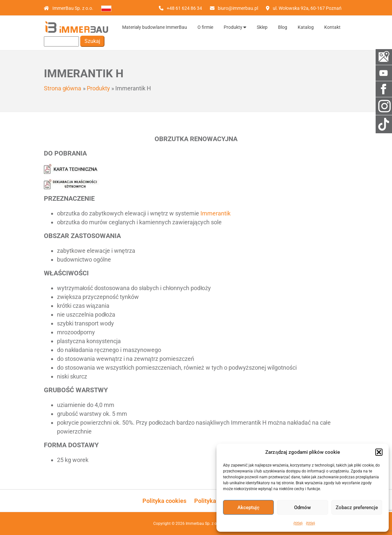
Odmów (302, 507)
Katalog (306, 27)
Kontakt (332, 27)
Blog (283, 27)
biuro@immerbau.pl (238, 8)
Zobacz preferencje (357, 507)
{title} (298, 523)
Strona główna (63, 88)
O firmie (205, 27)
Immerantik (215, 213)
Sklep (262, 27)
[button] (379, 452)
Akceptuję (248, 507)
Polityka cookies (164, 501)
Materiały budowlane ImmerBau (155, 27)
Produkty (235, 27)
